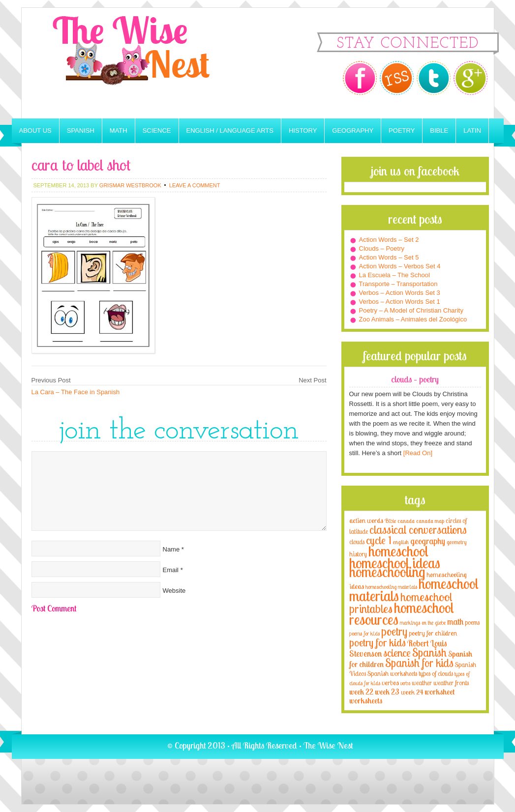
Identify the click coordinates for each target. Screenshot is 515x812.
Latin (472, 130)
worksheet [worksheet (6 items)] (439, 692)
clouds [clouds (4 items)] (357, 542)
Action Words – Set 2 (389, 240)
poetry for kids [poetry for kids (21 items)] (378, 642)
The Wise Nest (145, 63)
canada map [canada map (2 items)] (430, 521)
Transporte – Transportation (398, 284)
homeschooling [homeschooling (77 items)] (387, 572)
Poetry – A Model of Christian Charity (411, 310)
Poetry (402, 130)
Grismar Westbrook (130, 185)
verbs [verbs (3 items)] (405, 683)
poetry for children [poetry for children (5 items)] (433, 633)
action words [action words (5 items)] (366, 520)
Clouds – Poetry (382, 248)
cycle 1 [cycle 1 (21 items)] (379, 540)
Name (171, 549)
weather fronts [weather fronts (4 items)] (451, 683)
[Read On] (417, 453)
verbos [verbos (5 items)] (390, 682)
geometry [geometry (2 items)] (456, 542)
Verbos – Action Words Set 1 (400, 302)
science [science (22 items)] (397, 652)
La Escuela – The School (394, 275)
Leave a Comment (195, 185)
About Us (35, 130)
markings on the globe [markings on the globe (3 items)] (423, 623)
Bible (439, 130)
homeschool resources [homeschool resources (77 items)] (402, 613)
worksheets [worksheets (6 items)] (366, 701)
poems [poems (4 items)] (472, 622)
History (303, 130)
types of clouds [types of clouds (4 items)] (436, 673)
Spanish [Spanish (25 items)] (429, 652)
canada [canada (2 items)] (406, 521)
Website (174, 591)
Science (157, 130)
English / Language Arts (230, 130)
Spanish (81, 130)
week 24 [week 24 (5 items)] (412, 692)
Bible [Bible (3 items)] (390, 521)
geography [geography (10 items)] (428, 541)
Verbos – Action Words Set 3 (400, 293)
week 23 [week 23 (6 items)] (387, 692)
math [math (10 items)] (455, 621)
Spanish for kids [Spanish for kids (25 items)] (419, 663)
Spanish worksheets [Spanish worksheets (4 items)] (392, 673)
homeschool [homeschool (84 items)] (398, 551)
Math (119, 130)
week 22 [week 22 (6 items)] (361, 692)
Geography (353, 130)
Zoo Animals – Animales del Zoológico (413, 319)
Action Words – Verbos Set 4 (400, 266)
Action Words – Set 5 (389, 257)
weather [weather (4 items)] (422, 683)
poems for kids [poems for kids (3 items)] (364, 633)
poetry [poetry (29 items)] (394, 631)
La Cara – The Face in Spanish (76, 392)
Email (171, 570)
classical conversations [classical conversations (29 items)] (418, 530)
